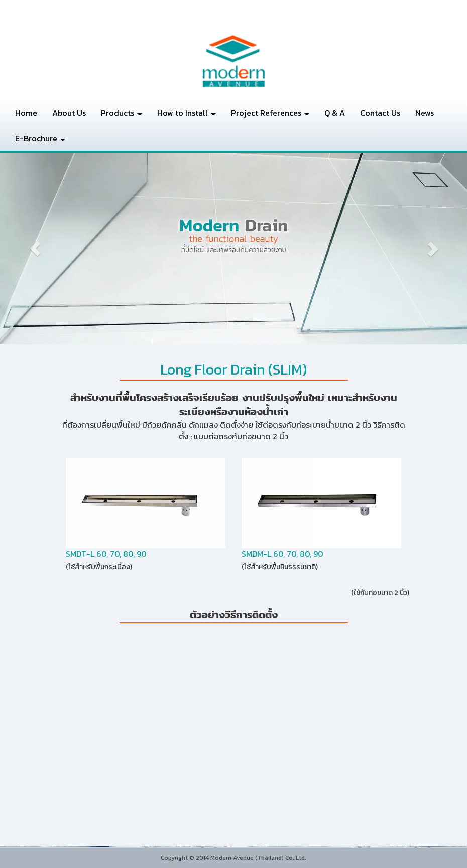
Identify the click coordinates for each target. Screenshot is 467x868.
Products (122, 113)
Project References (270, 113)
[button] (35, 248)
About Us (69, 113)
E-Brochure (40, 138)
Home (26, 113)
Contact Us (380, 113)
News (425, 113)
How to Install (187, 113)
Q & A (335, 113)
